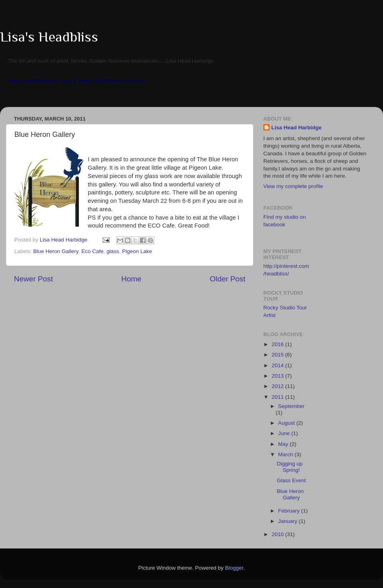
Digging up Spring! (290, 467)
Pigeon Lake (137, 251)
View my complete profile (293, 186)
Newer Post (34, 279)
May (284, 444)
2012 (278, 386)
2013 (278, 376)
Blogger (234, 568)
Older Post (228, 279)
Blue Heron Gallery (56, 251)
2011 (278, 397)
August (287, 423)
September (291, 406)
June (285, 433)
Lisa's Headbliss (49, 37)
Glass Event (291, 480)
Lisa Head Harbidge (296, 128)
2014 (278, 365)
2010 (278, 534)
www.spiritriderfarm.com (40, 80)
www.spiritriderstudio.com (112, 80)
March (286, 454)
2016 (278, 344)
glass (113, 251)
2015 (278, 355)
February (290, 511)
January (288, 521)
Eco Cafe (93, 251)
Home (131, 279)
